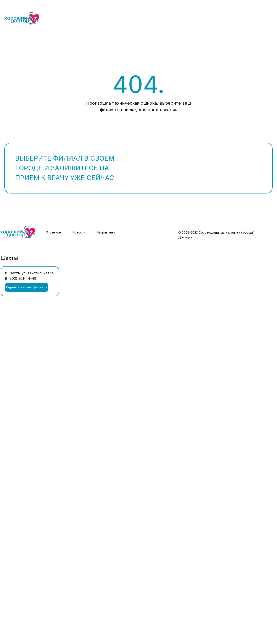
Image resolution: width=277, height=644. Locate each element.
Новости (79, 232)
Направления (106, 232)
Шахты (9, 258)
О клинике (53, 232)
